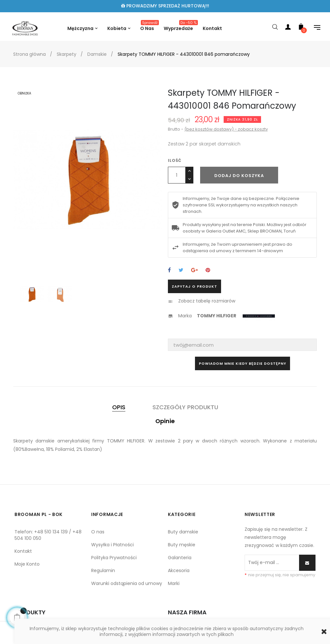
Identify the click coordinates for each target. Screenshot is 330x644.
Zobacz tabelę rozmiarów (207, 301)
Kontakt (23, 551)
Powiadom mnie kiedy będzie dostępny (243, 363)
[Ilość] (177, 175)
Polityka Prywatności (114, 558)
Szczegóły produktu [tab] (185, 407)
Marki (174, 583)
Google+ (194, 270)
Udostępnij (169, 270)
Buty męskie (182, 545)
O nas (98, 532)
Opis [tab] (119, 407)
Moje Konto (27, 564)
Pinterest (208, 270)
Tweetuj (181, 270)
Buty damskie (183, 532)
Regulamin (103, 570)
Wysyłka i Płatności (112, 545)
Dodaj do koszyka (239, 176)
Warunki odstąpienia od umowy (127, 583)
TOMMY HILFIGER (217, 316)
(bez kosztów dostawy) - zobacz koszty (226, 129)
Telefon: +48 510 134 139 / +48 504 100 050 (48, 535)
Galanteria (180, 558)
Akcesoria (179, 570)
